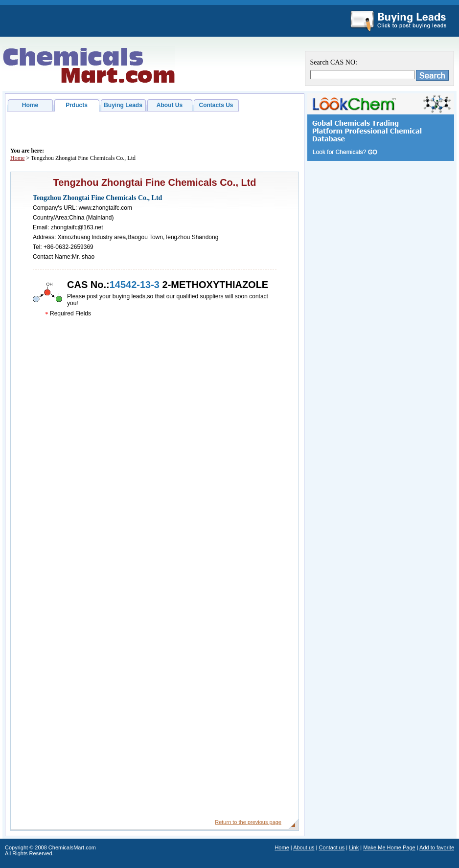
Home (30, 105)
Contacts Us (216, 105)
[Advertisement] (381, 317)
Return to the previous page (248, 822)
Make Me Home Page (389, 847)
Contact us (332, 847)
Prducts (77, 105)
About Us (170, 105)
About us (304, 847)
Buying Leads (123, 105)
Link (354, 847)
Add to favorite (437, 847)
